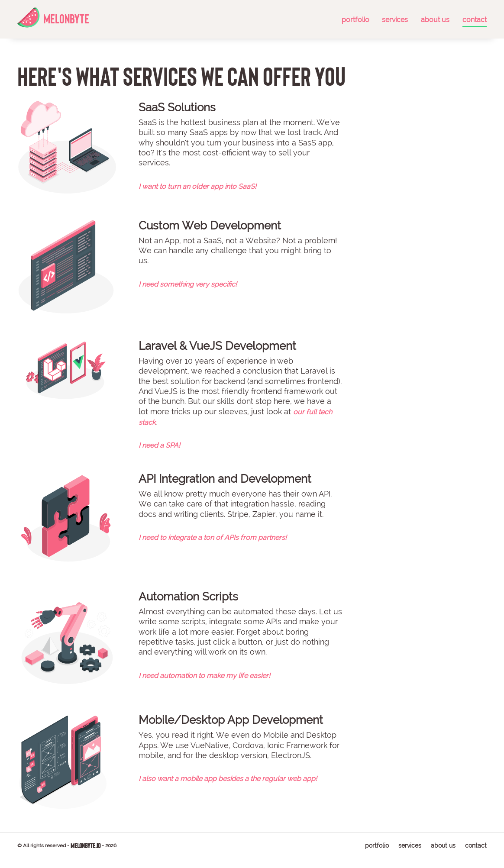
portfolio (353, 20)
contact (472, 20)
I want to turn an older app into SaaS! (197, 186)
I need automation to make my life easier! (204, 676)
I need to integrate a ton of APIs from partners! (213, 537)
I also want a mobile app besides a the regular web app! (228, 779)
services (393, 20)
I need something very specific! (188, 284)
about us (433, 20)
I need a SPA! (159, 445)
